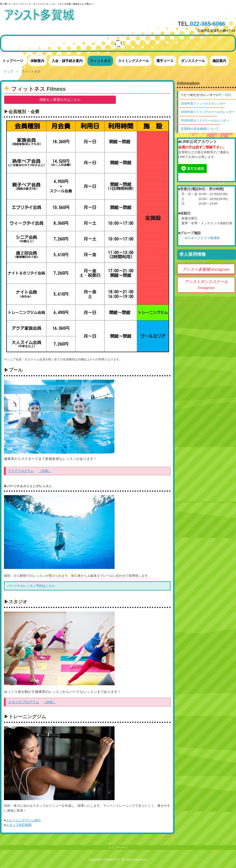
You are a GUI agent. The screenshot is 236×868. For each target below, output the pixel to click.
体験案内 (37, 61)
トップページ (13, 61)
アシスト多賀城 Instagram (206, 269)
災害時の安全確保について (200, 129)
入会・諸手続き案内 (67, 61)
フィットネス (100, 61)
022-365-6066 (208, 24)
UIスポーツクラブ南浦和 (202, 238)
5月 (227, 95)
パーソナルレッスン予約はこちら (31, 586)
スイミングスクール (133, 61)
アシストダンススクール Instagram (208, 285)
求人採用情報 (192, 254)
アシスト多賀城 (48, 15)
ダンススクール (193, 61)
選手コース (165, 61)
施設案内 (219, 61)
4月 (219, 95)
